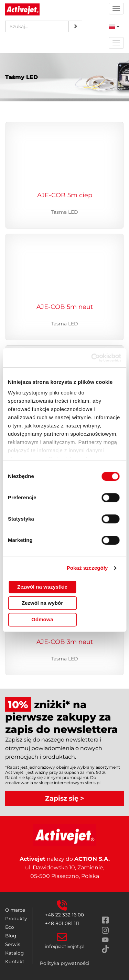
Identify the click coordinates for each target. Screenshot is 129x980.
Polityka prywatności (65, 963)
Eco (10, 927)
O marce (15, 910)
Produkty (16, 918)
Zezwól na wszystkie (42, 587)
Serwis (13, 944)
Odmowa (42, 619)
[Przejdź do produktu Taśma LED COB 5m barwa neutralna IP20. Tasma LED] (64, 284)
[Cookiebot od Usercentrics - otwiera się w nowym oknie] (92, 358)
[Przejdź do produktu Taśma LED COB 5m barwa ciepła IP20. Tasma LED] (64, 172)
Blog (11, 936)
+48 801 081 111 (62, 923)
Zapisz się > (65, 798)
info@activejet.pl (65, 946)
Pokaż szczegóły (87, 568)
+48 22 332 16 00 (64, 915)
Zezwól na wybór (42, 603)
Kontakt (15, 961)
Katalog (14, 953)
